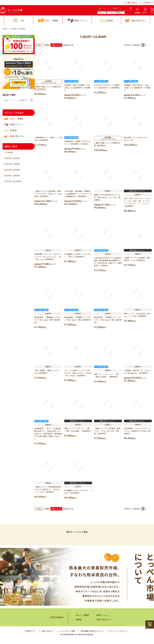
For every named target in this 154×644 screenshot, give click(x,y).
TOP (19, 21)
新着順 (47, 45)
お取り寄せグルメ (136, 21)
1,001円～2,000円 (12, 158)
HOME (5, 29)
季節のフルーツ (77, 21)
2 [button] (146, 45)
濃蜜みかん (121, 13)
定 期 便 (106, 21)
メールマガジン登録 (67, 631)
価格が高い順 (68, 45)
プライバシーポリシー (119, 631)
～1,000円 (9, 152)
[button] (150, 45)
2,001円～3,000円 (12, 164)
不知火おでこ (102, 13)
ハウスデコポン (112, 13)
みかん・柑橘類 (48, 21)
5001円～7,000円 (12, 176)
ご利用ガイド (148, 3)
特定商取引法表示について (92, 631)
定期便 (79, 619)
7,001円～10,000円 (13, 181)
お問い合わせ (132, 3)
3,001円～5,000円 (12, 170)
